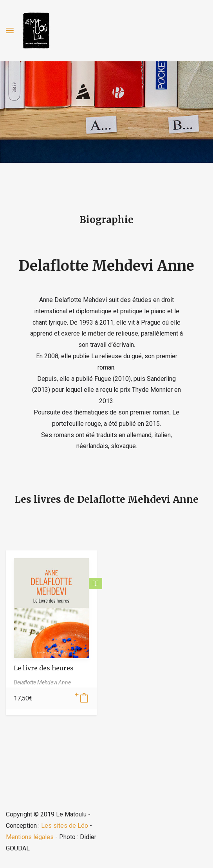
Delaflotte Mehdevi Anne (106, 266)
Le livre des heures (44, 668)
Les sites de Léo (65, 826)
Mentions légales (30, 837)
